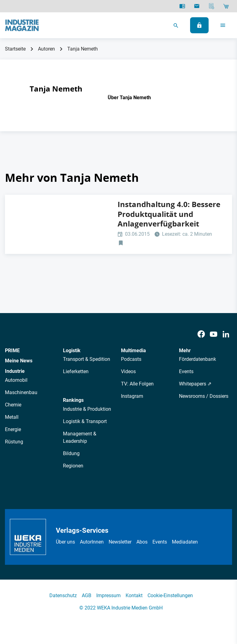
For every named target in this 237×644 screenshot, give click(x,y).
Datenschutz (63, 595)
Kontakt (134, 595)
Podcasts (131, 359)
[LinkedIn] (226, 334)
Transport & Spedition (87, 359)
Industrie (15, 371)
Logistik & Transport (85, 421)
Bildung (71, 453)
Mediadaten (185, 542)
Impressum (108, 595)
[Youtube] (214, 334)
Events (186, 371)
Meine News (19, 361)
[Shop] (226, 6)
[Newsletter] (197, 6)
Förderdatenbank (197, 359)
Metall (12, 417)
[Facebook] (201, 334)
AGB (87, 595)
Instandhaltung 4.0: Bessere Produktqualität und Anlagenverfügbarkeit (169, 214)
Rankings (73, 400)
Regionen (73, 466)
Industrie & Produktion (87, 409)
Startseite (15, 49)
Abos (142, 542)
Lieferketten (76, 371)
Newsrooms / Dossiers (204, 396)
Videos (128, 371)
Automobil (16, 380)
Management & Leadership (80, 437)
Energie (13, 429)
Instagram (132, 396)
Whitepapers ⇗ (195, 384)
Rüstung (14, 442)
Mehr (185, 351)
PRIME (12, 351)
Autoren (46, 49)
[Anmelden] (199, 25)
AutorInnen (92, 542)
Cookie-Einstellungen (170, 595)
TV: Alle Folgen (137, 384)
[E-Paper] (182, 6)
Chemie (13, 405)
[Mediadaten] (212, 6)
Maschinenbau (21, 392)
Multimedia (133, 351)
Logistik (72, 351)
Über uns (65, 542)
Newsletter (120, 542)
